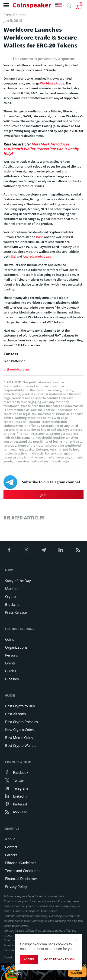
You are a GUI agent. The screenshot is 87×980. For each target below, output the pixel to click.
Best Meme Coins (19, 738)
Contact (11, 847)
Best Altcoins (15, 714)
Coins (10, 639)
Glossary (12, 679)
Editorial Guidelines (21, 863)
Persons (11, 655)
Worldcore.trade (52, 83)
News (9, 570)
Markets (12, 589)
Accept (29, 959)
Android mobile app (37, 256)
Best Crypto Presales (21, 722)
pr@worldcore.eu (16, 369)
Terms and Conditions (23, 871)
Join (43, 495)
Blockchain (14, 604)
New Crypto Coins (19, 730)
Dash (40, 237)
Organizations (16, 647)
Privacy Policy (16, 886)
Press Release (16, 612)
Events (10, 663)
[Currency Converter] (79, 6)
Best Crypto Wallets (21, 745)
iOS (13, 256)
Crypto (10, 596)
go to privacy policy (59, 959)
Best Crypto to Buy (20, 706)
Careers (11, 855)
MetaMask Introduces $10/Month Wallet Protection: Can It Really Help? (41, 149)
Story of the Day (18, 581)
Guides (11, 671)
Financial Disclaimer (21, 879)
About (10, 839)
